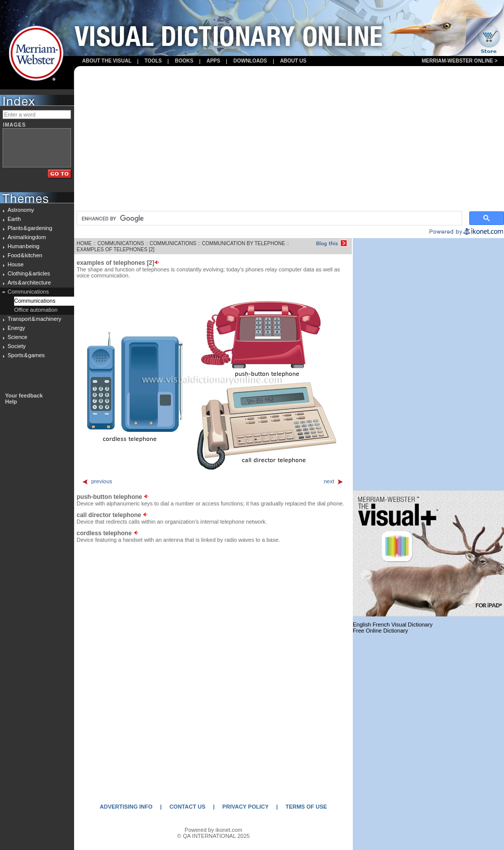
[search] (268, 218)
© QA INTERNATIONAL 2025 (214, 836)
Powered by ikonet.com (213, 830)
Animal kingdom (27, 237)
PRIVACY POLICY (245, 807)
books (184, 61)
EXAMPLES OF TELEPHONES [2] (115, 249)
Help (11, 402)
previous (97, 481)
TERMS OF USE (306, 807)
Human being (23, 246)
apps (213, 61)
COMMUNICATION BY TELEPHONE (244, 243)
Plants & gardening (30, 228)
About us (293, 61)
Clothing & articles (29, 273)
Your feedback (24, 395)
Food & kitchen (25, 255)
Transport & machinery (34, 319)
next (334, 481)
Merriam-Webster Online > (460, 61)
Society (17, 346)
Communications (28, 292)
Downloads (250, 61)
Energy (16, 328)
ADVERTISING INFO (126, 807)
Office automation (36, 310)
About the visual (107, 61)
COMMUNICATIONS (121, 243)
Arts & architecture (29, 282)
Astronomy (21, 210)
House (16, 264)
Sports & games (26, 355)
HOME (84, 243)
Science (17, 337)
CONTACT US (187, 807)
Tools (153, 61)
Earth (14, 219)
